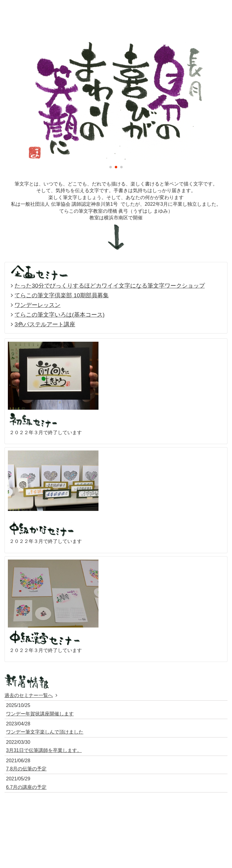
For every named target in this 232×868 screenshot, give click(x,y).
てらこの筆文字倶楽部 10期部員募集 (62, 295)
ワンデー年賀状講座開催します (40, 714)
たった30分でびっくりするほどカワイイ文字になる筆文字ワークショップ (110, 286)
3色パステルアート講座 (45, 324)
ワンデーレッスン (37, 305)
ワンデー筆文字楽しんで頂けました (45, 732)
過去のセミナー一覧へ (29, 695)
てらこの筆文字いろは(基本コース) (60, 315)
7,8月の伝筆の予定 (26, 769)
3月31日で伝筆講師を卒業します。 (44, 750)
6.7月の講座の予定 (26, 787)
